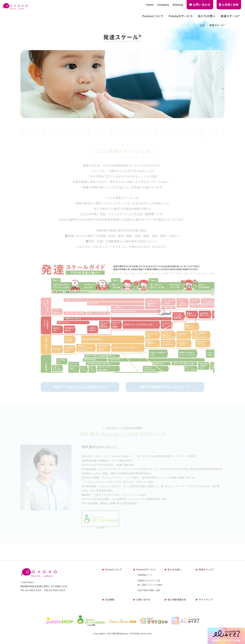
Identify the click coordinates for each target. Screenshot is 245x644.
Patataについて (114, 569)
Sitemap (178, 5)
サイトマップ (206, 600)
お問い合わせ (200, 5)
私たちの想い (175, 569)
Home (150, 5)
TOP (203, 25)
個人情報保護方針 (177, 600)
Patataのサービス (146, 569)
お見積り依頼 (229, 5)
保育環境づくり (145, 575)
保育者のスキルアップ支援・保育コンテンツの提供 (150, 583)
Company (163, 5)
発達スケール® (206, 569)
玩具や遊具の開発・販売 (149, 590)
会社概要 (110, 600)
